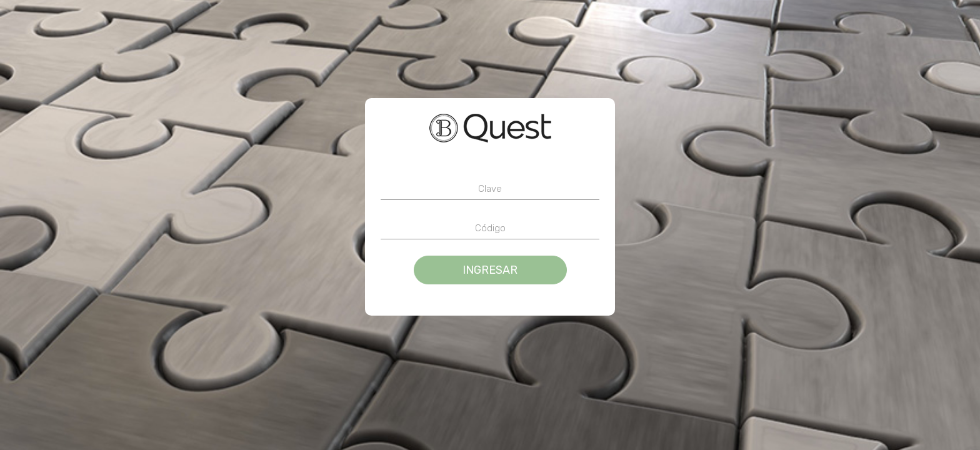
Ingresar (490, 270)
